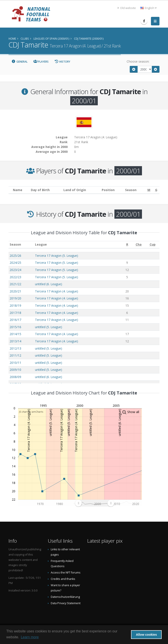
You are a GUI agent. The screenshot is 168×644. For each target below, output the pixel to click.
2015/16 (15, 327)
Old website (127, 8)
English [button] (148, 8)
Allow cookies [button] (146, 635)
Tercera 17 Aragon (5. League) (57, 256)
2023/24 (15, 270)
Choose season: (138, 61)
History (62, 62)
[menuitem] (94, 503)
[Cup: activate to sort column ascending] (152, 245)
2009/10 (15, 370)
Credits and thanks (63, 579)
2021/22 (15, 284)
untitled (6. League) (49, 284)
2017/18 (15, 313)
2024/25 (15, 263)
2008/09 (15, 377)
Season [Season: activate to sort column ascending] (15, 244)
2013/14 (15, 341)
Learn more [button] (30, 637)
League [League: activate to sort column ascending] (41, 244)
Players (41, 62)
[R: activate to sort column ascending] (127, 245)
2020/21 (15, 291)
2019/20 (15, 298)
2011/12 (15, 355)
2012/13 (15, 348)
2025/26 (15, 256)
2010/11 (15, 363)
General (19, 62)
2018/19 (15, 305)
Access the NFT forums (66, 573)
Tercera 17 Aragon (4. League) (57, 291)
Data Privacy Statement (66, 603)
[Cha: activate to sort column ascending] (139, 245)
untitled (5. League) (49, 327)
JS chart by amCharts (31, 412)
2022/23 (15, 277)
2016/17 (15, 320)
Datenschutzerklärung (65, 597)
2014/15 (15, 334)
